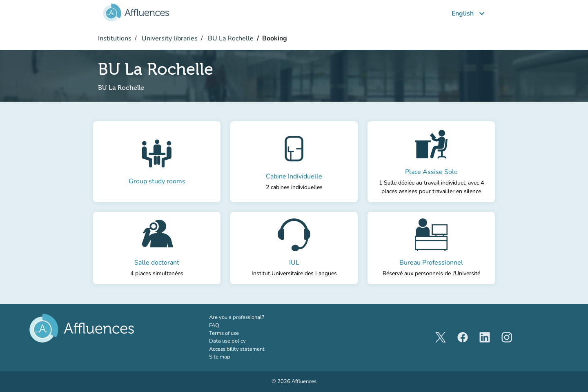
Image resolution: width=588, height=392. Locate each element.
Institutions (115, 38)
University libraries (169, 38)
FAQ (214, 325)
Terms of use (224, 333)
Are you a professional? (248, 317)
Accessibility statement (237, 349)
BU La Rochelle (230, 38)
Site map (220, 357)
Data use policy (227, 341)
